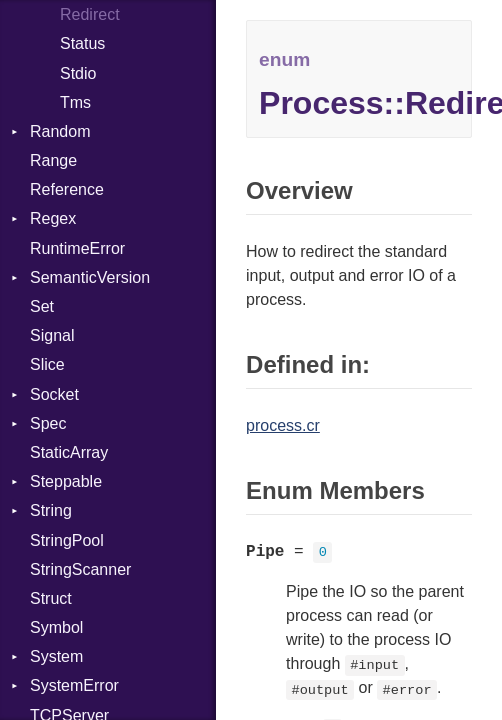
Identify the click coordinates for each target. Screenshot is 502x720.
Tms (75, 102)
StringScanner (80, 569)
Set (42, 306)
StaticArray (69, 452)
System (56, 656)
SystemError (74, 685)
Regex (53, 218)
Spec (48, 423)
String (51, 510)
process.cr (283, 425)
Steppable (66, 481)
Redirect (90, 14)
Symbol (56, 627)
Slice (47, 364)
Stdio (78, 73)
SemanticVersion (90, 277)
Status (82, 43)
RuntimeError (77, 248)
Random (60, 131)
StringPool (67, 540)
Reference (67, 189)
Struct (51, 598)
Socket (54, 394)
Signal (52, 335)
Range (53, 160)
